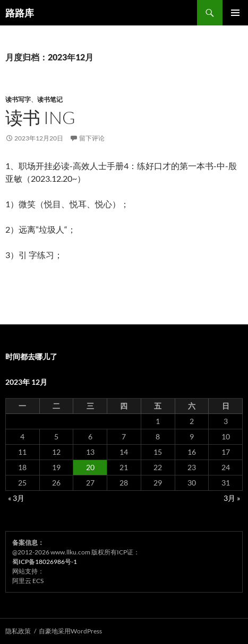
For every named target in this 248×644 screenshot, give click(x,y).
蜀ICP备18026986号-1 (45, 562)
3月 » (232, 498)
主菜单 (235, 13)
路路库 (20, 13)
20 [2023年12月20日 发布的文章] (90, 467)
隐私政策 (18, 631)
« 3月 (16, 498)
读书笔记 (50, 99)
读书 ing (40, 117)
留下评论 (92, 138)
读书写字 (18, 99)
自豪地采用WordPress (70, 631)
